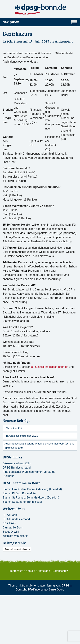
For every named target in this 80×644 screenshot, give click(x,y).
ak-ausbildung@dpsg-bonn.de (50, 367)
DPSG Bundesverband (17, 468)
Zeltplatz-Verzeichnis (15, 536)
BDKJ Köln (9, 523)
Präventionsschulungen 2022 (21, 436)
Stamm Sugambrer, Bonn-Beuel (22, 502)
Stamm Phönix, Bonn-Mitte (19, 493)
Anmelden (44, 571)
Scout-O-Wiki (11, 532)
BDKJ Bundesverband (16, 519)
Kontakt (30, 571)
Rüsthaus (8, 476)
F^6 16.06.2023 (14, 428)
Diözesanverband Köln (17, 463)
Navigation (40, 22)
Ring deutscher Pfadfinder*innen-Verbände (29, 472)
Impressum (16, 571)
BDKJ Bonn (10, 515)
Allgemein (64, 41)
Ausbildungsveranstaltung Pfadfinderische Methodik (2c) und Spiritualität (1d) (39, 446)
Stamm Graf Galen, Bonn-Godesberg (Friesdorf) (32, 489)
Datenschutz (60, 571)
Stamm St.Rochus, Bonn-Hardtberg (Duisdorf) (31, 498)
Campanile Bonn (13, 528)
